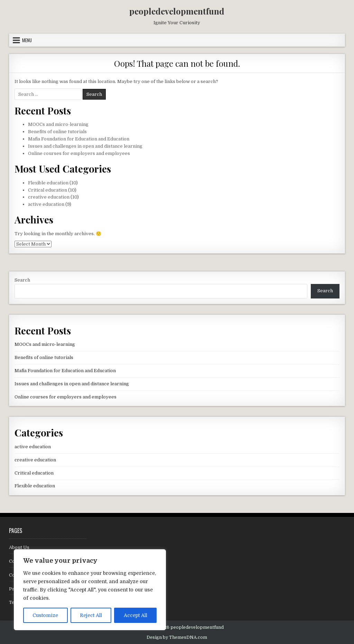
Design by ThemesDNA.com (177, 637)
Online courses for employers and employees (79, 153)
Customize (45, 615)
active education (46, 204)
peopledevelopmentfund (177, 11)
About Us (19, 547)
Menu (27, 40)
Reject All (91, 615)
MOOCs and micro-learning (58, 124)
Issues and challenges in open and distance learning (85, 146)
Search (22, 280)
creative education (49, 197)
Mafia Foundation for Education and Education (79, 139)
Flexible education (48, 183)
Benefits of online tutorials (57, 132)
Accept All (136, 615)
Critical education (48, 190)
